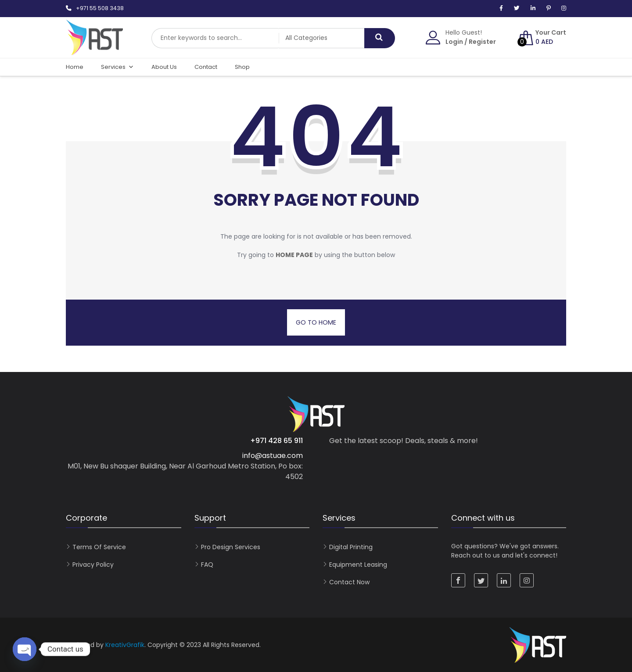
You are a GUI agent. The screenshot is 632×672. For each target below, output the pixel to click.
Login (454, 42)
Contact (206, 67)
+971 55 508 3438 (100, 8)
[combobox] (215, 38)
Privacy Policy (93, 565)
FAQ (207, 565)
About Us (164, 67)
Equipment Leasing (358, 565)
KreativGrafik (125, 645)
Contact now (349, 582)
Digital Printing (351, 547)
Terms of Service (99, 547)
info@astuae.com (273, 456)
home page (294, 255)
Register (482, 42)
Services (117, 67)
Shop (242, 67)
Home (75, 67)
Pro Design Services (231, 547)
